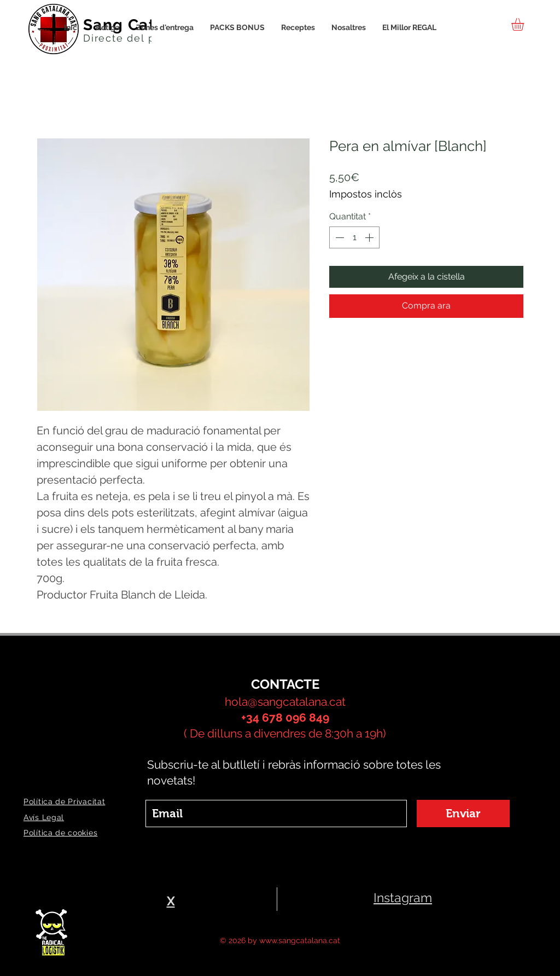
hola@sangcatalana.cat (285, 702)
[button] (525, 24)
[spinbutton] (354, 237)
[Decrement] (339, 237)
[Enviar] (463, 814)
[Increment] (370, 237)
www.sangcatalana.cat (300, 940)
